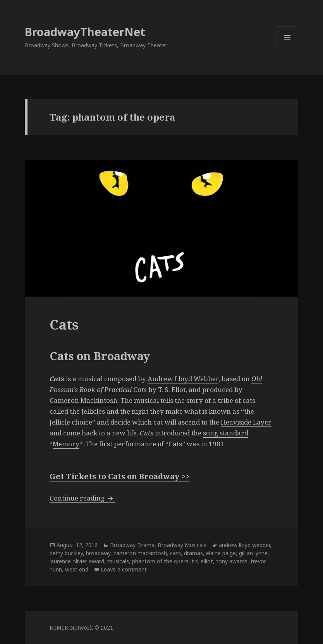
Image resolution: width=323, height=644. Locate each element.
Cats (64, 324)
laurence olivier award (77, 561)
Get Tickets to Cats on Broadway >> (120, 476)
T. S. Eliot (172, 389)
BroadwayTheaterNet (85, 32)
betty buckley (66, 553)
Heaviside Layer (246, 422)
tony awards (232, 561)
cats (175, 553)
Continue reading (82, 498)
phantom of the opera (160, 561)
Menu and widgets (288, 48)
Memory (66, 444)
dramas (193, 553)
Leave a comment (124, 569)
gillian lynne (253, 553)
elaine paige (221, 553)
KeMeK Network (71, 628)
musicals (118, 561)
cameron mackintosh (140, 553)
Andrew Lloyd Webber (183, 379)
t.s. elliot (202, 561)
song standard (226, 433)
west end (77, 569)
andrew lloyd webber (244, 545)
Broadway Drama (132, 545)
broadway (98, 553)
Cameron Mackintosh (83, 400)
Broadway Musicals (182, 545)
